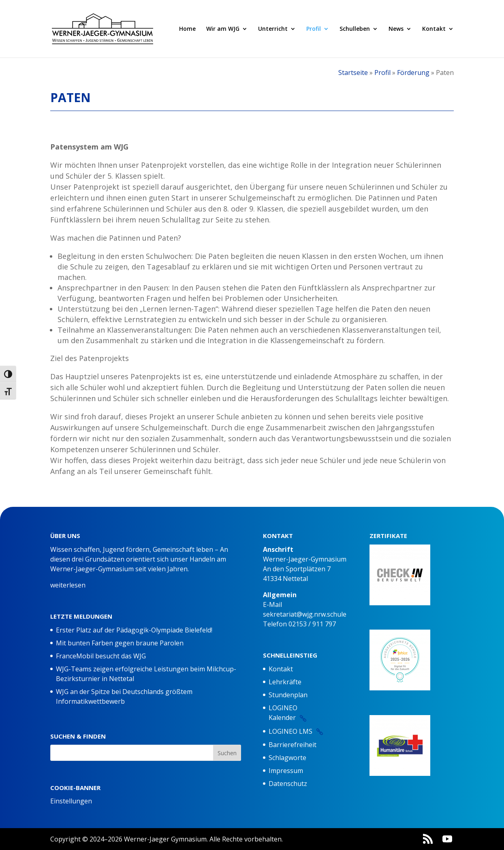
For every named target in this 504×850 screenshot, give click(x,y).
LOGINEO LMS (290, 731)
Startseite (353, 73)
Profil (314, 29)
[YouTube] (447, 839)
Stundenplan (288, 695)
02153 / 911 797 (312, 624)
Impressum (286, 771)
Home (187, 29)
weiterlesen (68, 585)
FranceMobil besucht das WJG (101, 656)
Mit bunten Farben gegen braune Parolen (120, 643)
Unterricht (273, 29)
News (396, 29)
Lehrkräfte (285, 682)
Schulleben (355, 29)
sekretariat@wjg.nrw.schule (305, 614)
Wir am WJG (223, 29)
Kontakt (434, 29)
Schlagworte (287, 758)
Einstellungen (71, 801)
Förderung (413, 73)
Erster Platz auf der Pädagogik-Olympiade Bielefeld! (134, 630)
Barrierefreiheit (293, 745)
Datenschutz (288, 784)
